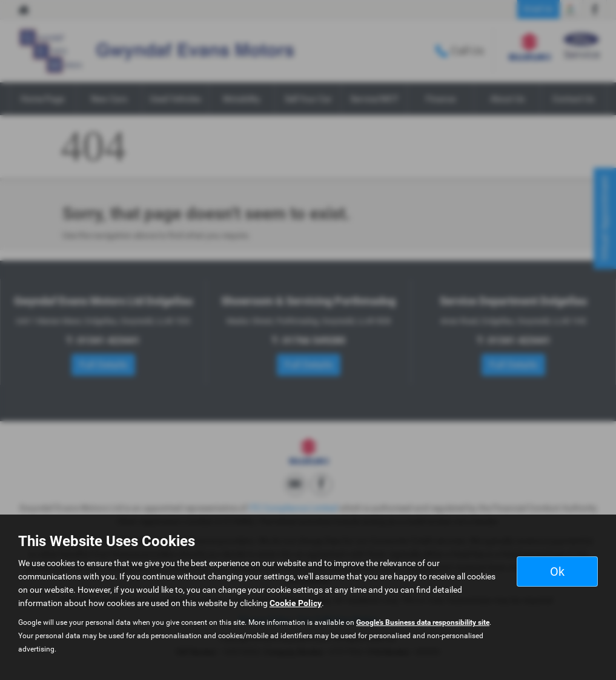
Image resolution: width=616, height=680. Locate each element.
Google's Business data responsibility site (423, 622)
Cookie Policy (296, 603)
